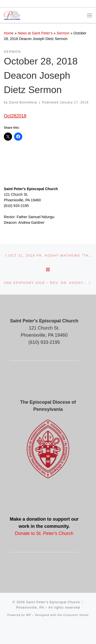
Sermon (63, 33)
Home (9, 33)
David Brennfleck (23, 102)
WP (29, 615)
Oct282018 (15, 116)
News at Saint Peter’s (35, 33)
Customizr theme (76, 615)
